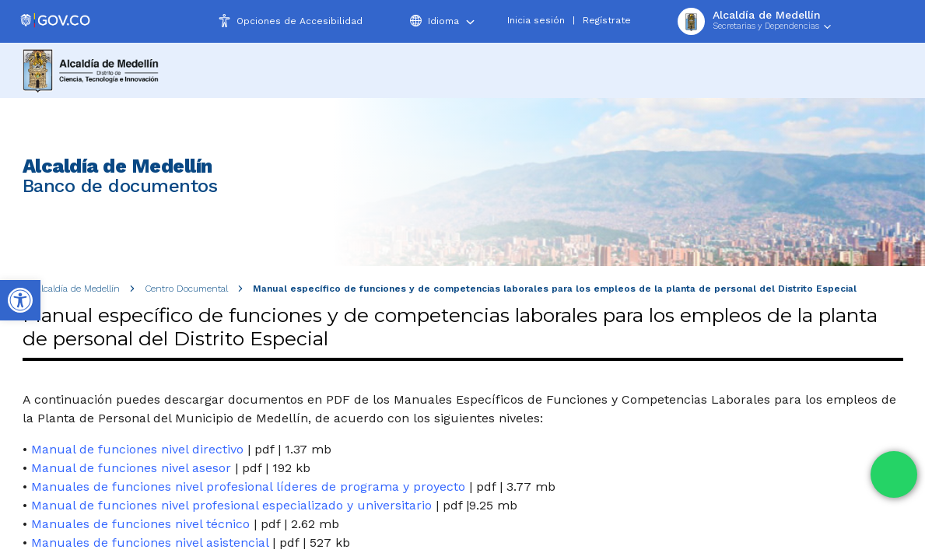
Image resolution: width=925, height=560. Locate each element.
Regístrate (607, 20)
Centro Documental (186, 289)
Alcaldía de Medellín (77, 289)
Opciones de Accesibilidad (300, 21)
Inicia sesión (536, 20)
